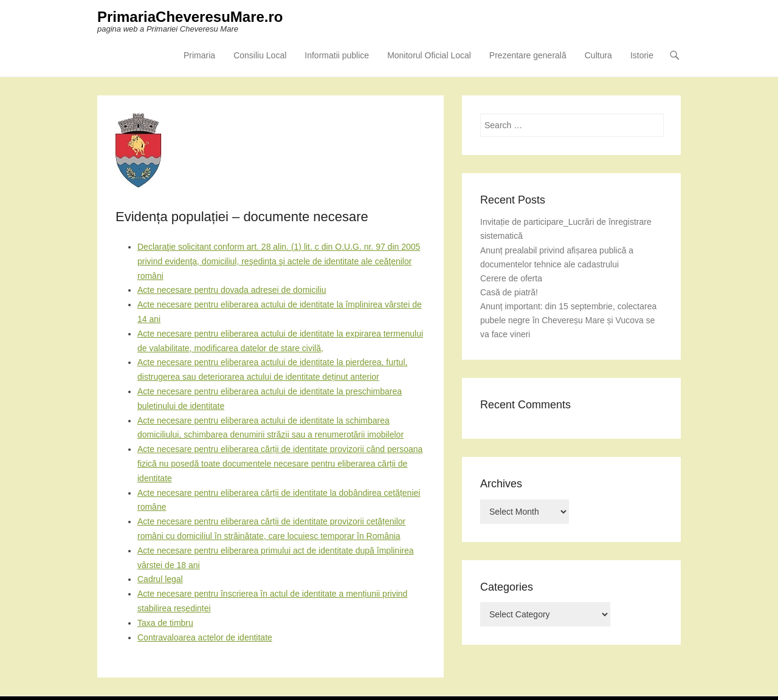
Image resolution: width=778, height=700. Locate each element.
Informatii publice (337, 55)
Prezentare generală (528, 55)
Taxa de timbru (165, 623)
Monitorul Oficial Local (429, 55)
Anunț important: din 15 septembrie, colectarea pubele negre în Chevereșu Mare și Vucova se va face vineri (568, 320)
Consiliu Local (260, 55)
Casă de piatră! (509, 292)
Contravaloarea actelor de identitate (205, 637)
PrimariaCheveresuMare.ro (190, 17)
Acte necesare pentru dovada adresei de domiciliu (232, 290)
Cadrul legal (160, 579)
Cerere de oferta (511, 278)
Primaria (199, 55)
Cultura (598, 55)
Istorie (642, 55)
